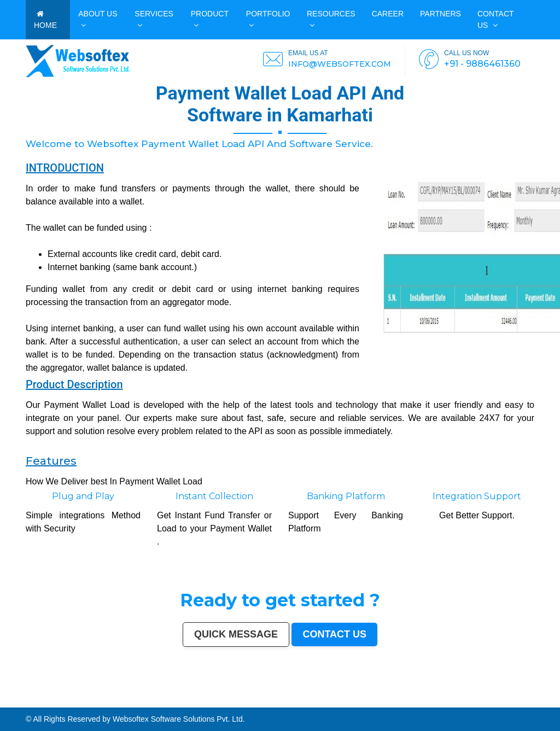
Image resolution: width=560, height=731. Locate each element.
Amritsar (224, 700)
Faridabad (170, 700)
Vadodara (161, 700)
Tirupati (188, 705)
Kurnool (136, 705)
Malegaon (208, 703)
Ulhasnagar (36, 703)
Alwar (63, 705)
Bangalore (22, 700)
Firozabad (545, 703)
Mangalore (301, 703)
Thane (113, 700)
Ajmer (92, 703)
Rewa (437, 705)
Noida (167, 703)
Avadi (212, 705)
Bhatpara (130, 703)
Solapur (250, 700)
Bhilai (506, 700)
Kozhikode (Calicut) (289, 703)
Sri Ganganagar (288, 705)
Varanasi (232, 700)
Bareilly (447, 700)
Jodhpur (324, 700)
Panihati (356, 703)
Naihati (86, 705)
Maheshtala (174, 703)
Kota (441, 700)
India (2, 700)
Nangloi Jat (229, 705)
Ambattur (373, 703)
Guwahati (332, 700)
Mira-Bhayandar (362, 700)
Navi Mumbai (215, 700)
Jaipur (80, 700)
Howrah (317, 700)
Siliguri (28, 703)
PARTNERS (441, 14)
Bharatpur (269, 705)
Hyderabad (45, 700)
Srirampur (248, 705)
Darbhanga (71, 705)
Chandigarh (302, 700)
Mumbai (8, 700)
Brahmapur (364, 703)
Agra (133, 700)
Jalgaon (161, 703)
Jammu (61, 703)
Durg (163, 705)
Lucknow (87, 700)
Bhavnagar (12, 703)
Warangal (21, 703)
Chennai (37, 700)
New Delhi (444, 705)
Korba (182, 703)
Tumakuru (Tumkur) (401, 703)
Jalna (123, 705)
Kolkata (30, 700)
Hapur (168, 705)
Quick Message (236, 634)
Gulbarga (107, 703)
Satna (118, 705)
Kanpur (74, 700)
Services (154, 19)
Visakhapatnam (291, 700)
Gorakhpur (499, 700)
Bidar (379, 705)
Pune (63, 700)
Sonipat (129, 705)
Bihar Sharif (306, 705)
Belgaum (231, 703)
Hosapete (372, 705)
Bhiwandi (434, 700)
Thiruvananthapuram (458, 700)
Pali (450, 705)
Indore (107, 700)
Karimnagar (239, 705)
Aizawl (100, 705)
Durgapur (99, 703)
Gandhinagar (197, 705)
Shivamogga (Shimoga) (447, 703)
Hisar (512, 703)
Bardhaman (56, 705)
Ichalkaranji (144, 705)
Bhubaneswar (396, 700)
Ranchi (281, 700)
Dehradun (53, 703)
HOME (45, 20)
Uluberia (410, 705)
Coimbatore (341, 700)
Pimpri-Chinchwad (143, 700)
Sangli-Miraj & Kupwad (73, 703)
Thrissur (11, 705)
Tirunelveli (216, 703)
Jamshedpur (514, 700)
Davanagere (246, 703)
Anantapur (277, 705)
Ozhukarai (180, 705)
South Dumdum (151, 703)
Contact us (495, 19)
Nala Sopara (555, 703)
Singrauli (497, 703)
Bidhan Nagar (428, 705)
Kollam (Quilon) (312, 703)
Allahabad (258, 700)
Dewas (107, 705)
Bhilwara (425, 703)
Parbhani (28, 705)
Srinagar (274, 700)
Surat (68, 700)
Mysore (310, 700)
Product (210, 19)
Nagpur (95, 700)
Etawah (48, 705)
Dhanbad (418, 705)
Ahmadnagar (263, 703)
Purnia (463, 705)
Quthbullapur (388, 703)
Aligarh (427, 700)
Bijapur (256, 705)
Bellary (483, 703)
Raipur (491, 700)
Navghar (456, 705)
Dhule (380, 703)
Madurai (420, 700)
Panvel (390, 705)
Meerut (192, 700)
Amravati (523, 700)
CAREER (388, 14)
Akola (238, 703)
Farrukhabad (322, 705)
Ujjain (195, 703)
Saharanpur (139, 703)
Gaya (200, 703)
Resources (331, 19)
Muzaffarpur (469, 703)
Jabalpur (266, 700)
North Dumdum (341, 705)
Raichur (331, 705)
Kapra (297, 705)
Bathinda (206, 705)
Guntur (115, 703)
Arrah (384, 705)
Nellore (322, 703)
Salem (414, 700)
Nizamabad (20, 705)
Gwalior (372, 700)
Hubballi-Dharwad (383, 700)
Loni (405, 705)
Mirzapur (476, 705)
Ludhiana (126, 700)
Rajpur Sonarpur (541, 700)
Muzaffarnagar (415, 703)
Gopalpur (329, 703)
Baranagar (220, 705)
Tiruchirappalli (482, 700)
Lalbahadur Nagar (345, 703)
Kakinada (94, 705)
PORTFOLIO (268, 19)
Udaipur (224, 703)
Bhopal (119, 700)
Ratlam (314, 705)
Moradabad (472, 700)
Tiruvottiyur (363, 705)
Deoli (173, 705)
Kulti (42, 705)
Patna (101, 700)
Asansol (189, 703)
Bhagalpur (433, 703)
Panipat (4, 705)
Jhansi (271, 703)
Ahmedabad (55, 700)
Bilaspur (36, 705)
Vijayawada (351, 700)
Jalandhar (406, 700)
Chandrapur (520, 703)
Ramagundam (353, 705)
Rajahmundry (155, 705)
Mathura (460, 703)
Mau (112, 705)
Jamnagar (122, 703)
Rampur (80, 705)
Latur (336, 703)
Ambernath (398, 705)
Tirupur (254, 703)
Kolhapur (45, 703)
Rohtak (489, 703)
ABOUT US (98, 19)
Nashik (153, 700)
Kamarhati (505, 703)
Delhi (14, 700)
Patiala (477, 703)
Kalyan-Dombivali (203, 700)
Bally (538, 703)
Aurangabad (241, 700)
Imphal (469, 705)
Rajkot (186, 700)
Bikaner (551, 700)
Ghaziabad (179, 700)
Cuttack (530, 700)
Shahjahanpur (530, 703)
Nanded (86, 703)
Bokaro (278, 703)
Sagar (261, 705)
